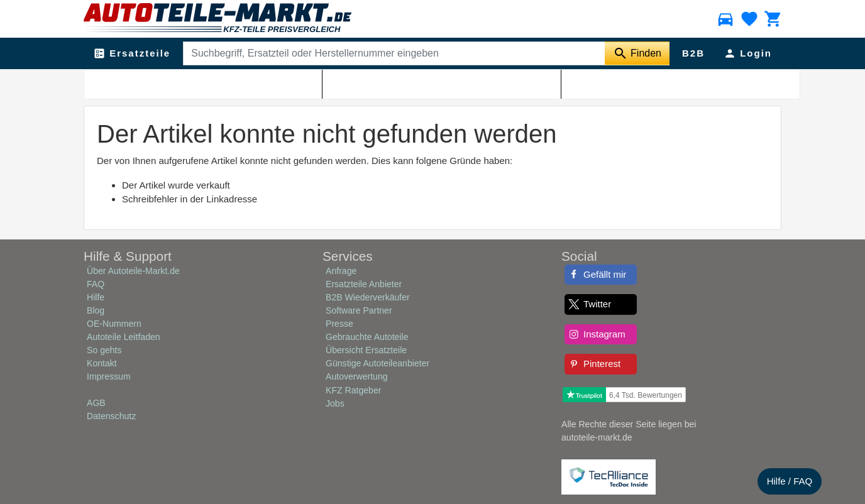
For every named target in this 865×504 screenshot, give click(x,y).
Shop (214, 82)
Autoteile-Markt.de (164, 82)
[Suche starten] (637, 53)
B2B (693, 53)
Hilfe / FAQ (790, 481)
